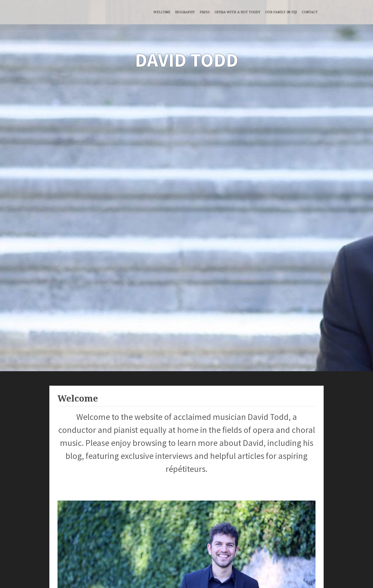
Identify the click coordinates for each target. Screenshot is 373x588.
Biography (185, 12)
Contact (310, 12)
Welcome (162, 12)
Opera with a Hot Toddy (238, 12)
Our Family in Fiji (281, 12)
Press (205, 12)
